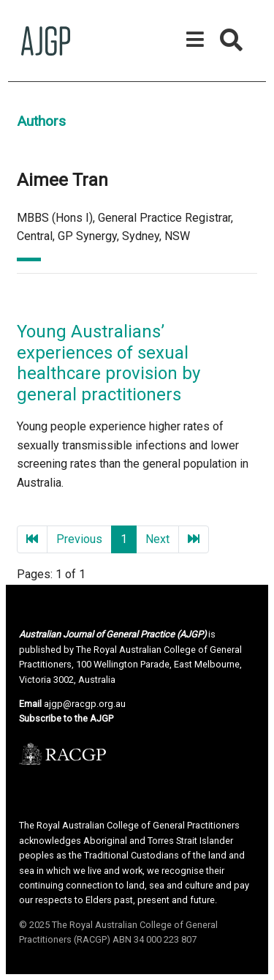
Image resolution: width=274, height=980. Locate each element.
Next (157, 539)
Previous (79, 539)
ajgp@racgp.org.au (85, 704)
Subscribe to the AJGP (66, 718)
